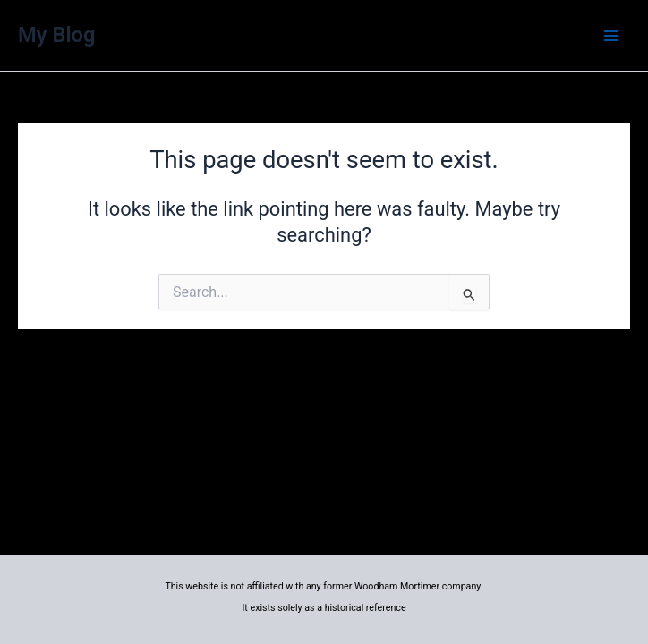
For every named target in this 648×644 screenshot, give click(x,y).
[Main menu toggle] (611, 36)
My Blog (57, 35)
